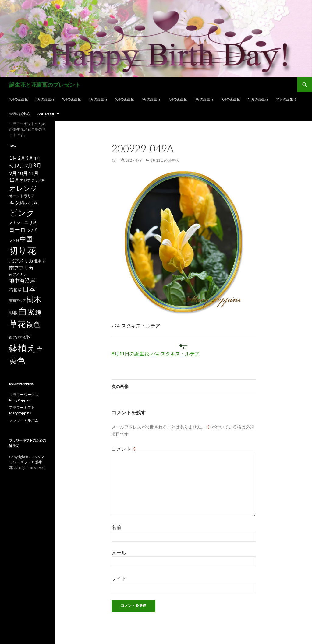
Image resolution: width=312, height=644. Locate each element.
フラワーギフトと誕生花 (27, 462)
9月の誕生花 (230, 99)
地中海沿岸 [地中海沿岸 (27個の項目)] (22, 281)
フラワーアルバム (24, 420)
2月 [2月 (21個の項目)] (22, 158)
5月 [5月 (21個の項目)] (13, 166)
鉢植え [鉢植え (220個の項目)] (23, 348)
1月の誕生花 (18, 99)
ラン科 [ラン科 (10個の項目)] (14, 240)
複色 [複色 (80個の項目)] (33, 324)
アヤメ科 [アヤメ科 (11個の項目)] (38, 180)
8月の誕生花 (204, 99)
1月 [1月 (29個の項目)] (13, 158)
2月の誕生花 (45, 99)
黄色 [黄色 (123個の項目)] (17, 360)
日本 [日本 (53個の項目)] (29, 289)
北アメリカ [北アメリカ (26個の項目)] (21, 260)
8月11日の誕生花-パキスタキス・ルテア (156, 353)
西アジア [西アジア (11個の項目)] (16, 337)
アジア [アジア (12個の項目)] (25, 180)
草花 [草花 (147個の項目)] (17, 324)
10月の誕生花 (258, 99)
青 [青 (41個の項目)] (39, 349)
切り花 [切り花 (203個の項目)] (23, 250)
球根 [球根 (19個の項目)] (13, 313)
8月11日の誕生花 (164, 160)
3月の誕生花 (71, 99)
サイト (119, 578)
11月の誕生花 (286, 99)
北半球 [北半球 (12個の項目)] (40, 261)
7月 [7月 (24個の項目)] (29, 165)
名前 (116, 527)
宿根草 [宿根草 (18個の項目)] (16, 290)
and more (46, 114)
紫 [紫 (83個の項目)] (31, 312)
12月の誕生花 (19, 114)
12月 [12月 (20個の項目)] (14, 180)
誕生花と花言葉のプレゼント (45, 85)
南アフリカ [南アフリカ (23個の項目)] (21, 268)
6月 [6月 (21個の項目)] (21, 166)
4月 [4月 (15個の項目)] (37, 158)
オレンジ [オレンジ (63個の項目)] (23, 188)
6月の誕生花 (151, 99)
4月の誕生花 (98, 99)
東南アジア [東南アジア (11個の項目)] (18, 301)
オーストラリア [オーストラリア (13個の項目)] (22, 196)
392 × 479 (134, 160)
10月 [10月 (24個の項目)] (23, 173)
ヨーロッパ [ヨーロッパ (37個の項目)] (23, 229)
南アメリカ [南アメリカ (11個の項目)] (18, 274)
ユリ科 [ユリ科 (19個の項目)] (31, 222)
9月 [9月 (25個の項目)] (13, 173)
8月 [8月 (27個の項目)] (37, 166)
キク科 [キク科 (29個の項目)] (17, 203)
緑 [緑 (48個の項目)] (38, 312)
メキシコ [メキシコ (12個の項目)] (16, 222)
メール (119, 553)
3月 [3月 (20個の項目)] (30, 158)
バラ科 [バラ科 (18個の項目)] (32, 203)
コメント (124, 449)
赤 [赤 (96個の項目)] (27, 336)
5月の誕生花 (124, 99)
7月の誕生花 (177, 99)
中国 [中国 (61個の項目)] (26, 239)
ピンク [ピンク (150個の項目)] (22, 213)
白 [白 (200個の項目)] (23, 311)
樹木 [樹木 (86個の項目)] (34, 299)
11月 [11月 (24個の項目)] (34, 173)
